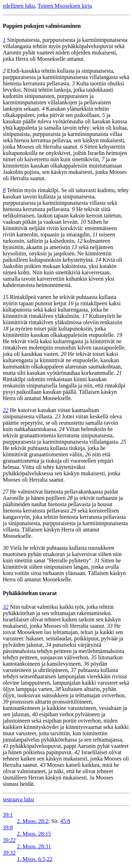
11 (95, 234)
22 (6, 410)
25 (124, 442)
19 (119, 335)
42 (77, 752)
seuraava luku (18, 799)
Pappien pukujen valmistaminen (42, 26)
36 (86, 664)
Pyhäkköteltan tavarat (30, 593)
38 (58, 689)
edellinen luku (19, 6)
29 (73, 511)
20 (64, 354)
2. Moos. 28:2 (33, 821)
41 (6, 746)
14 (98, 260)
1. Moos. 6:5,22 (35, 859)
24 (62, 429)
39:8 (8, 827)
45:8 (65, 821)
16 (71, 303)
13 (74, 247)
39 (6, 702)
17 (85, 316)
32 (6, 607)
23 (58, 416)
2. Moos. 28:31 (34, 846)
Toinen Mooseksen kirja (65, 6)
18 (6, 329)
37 (74, 670)
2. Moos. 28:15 (34, 834)
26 (88, 454)
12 (80, 241)
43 (43, 765)
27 (6, 492)
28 (70, 498)
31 (97, 560)
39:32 (9, 853)
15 (6, 297)
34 (48, 645)
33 (110, 626)
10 (83, 222)
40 (35, 714)
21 (119, 373)
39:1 (8, 815)
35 (94, 657)
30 (6, 548)
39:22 (9, 840)
